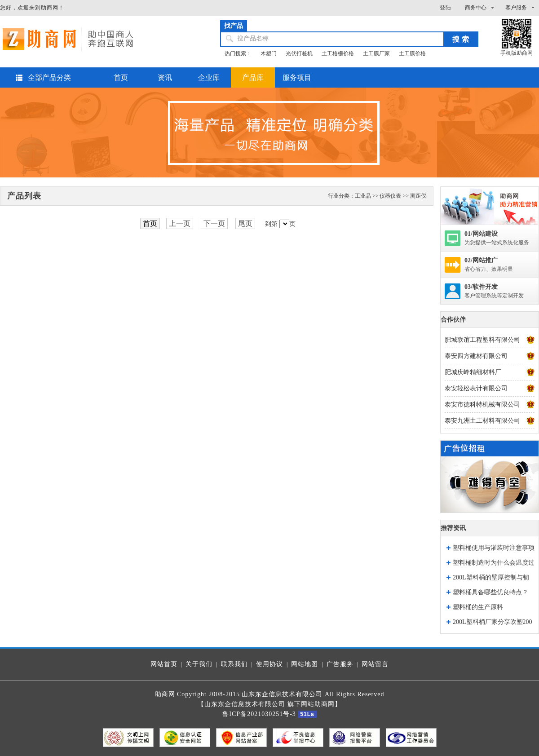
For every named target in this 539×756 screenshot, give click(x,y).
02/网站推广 (481, 260)
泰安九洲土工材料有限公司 (482, 421)
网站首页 (164, 664)
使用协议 (269, 664)
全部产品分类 (49, 77)
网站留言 (375, 664)
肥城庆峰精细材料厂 (473, 372)
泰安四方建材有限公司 (476, 356)
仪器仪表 (390, 196)
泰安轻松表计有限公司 (476, 388)
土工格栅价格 (338, 53)
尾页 (245, 223)
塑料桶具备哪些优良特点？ (490, 592)
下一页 (214, 223)
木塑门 (269, 53)
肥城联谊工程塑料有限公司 (482, 340)
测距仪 (418, 196)
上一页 (180, 223)
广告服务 (340, 664)
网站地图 (305, 664)
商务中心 (476, 8)
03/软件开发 (481, 287)
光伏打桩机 (299, 53)
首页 (121, 77)
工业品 (363, 196)
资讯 (165, 77)
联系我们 (234, 664)
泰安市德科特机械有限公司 (482, 405)
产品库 (253, 77)
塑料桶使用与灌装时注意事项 (494, 548)
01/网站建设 (481, 234)
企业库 (209, 77)
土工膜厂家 (376, 53)
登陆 (446, 8)
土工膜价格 (412, 53)
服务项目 (297, 77)
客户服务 (516, 8)
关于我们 (199, 664)
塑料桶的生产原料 (478, 607)
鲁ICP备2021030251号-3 (259, 714)
